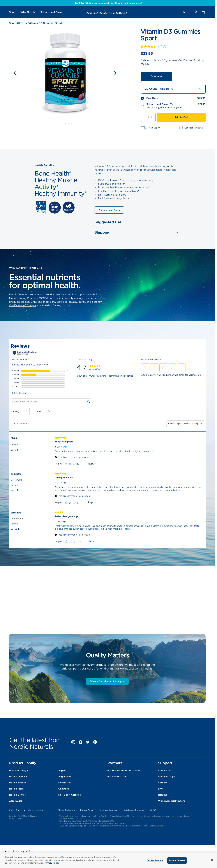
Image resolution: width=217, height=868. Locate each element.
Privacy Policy (87, 810)
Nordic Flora (16, 789)
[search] (184, 12)
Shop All (14, 23)
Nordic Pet (64, 783)
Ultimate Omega (19, 771)
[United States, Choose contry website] (18, 810)
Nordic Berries (17, 795)
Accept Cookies (177, 860)
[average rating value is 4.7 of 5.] (152, 47)
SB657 (153, 810)
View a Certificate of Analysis (107, 681)
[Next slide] (115, 73)
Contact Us (164, 771)
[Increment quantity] (153, 117)
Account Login (167, 777)
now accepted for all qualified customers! (107, 3)
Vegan (62, 771)
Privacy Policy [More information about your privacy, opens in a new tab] (52, 863)
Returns (162, 795)
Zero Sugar (16, 801)
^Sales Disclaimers (67, 810)
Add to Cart (181, 117)
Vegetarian (64, 777)
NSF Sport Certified (70, 795)
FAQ (161, 789)
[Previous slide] (15, 73)
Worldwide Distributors (171, 801)
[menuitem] (12, 12)
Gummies (157, 76)
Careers (162, 783)
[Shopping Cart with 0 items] (204, 12)
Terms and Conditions (108, 810)
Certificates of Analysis (23, 305)
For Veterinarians (117, 777)
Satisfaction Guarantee (134, 810)
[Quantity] (148, 117)
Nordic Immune (18, 777)
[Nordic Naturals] (107, 12)
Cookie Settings (155, 860)
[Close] (212, 860)
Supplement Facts (109, 210)
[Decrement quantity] (143, 117)
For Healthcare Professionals (124, 771)
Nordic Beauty (17, 783)
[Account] (196, 12)
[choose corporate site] (37, 810)
